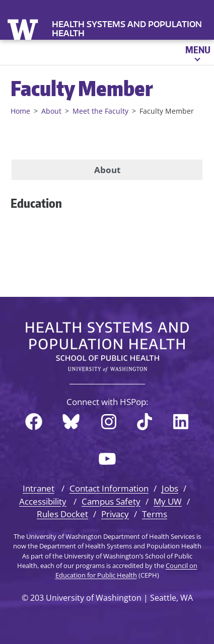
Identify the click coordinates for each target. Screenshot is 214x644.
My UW (168, 501)
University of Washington (24, 28)
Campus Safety (111, 501)
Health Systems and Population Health (127, 29)
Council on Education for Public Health (126, 570)
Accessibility (43, 501)
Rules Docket (62, 514)
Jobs (170, 488)
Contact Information (109, 488)
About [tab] (107, 170)
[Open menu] (197, 52)
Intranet (39, 488)
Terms (155, 514)
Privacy (115, 514)
